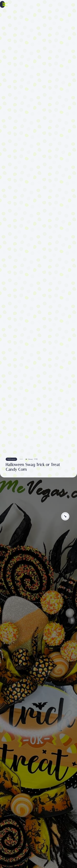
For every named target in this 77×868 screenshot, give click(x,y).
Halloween (11, 459)
